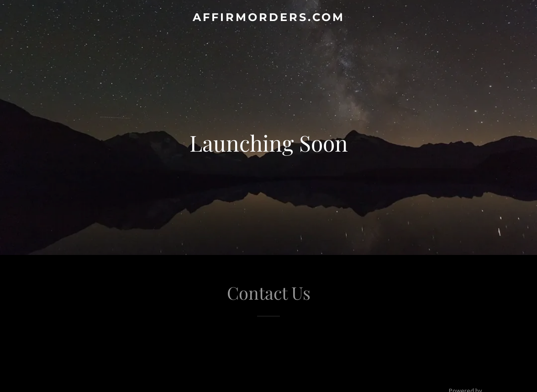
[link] (268, 18)
